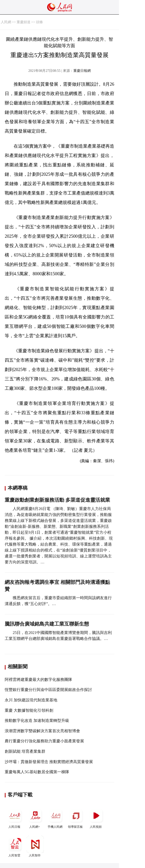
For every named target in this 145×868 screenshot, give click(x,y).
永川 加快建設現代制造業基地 (31, 700)
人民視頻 (96, 818)
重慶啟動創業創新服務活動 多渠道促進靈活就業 (57, 500)
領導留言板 (76, 818)
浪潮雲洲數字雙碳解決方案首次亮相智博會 (42, 731)
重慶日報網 (82, 71)
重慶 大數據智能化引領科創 (29, 710)
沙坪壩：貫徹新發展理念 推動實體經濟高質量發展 (49, 762)
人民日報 (15, 818)
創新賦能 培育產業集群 (25, 751)
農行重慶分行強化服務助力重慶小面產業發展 (44, 741)
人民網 (6, 22)
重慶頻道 (24, 22)
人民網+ (35, 818)
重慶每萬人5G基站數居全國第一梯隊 (37, 772)
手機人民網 (56, 818)
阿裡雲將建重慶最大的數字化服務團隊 (38, 680)
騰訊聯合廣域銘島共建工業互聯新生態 (47, 624)
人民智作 (35, 846)
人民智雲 (15, 846)
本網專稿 (18, 488)
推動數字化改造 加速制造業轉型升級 (37, 720)
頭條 (39, 22)
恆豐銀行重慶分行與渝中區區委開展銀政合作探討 (48, 690)
